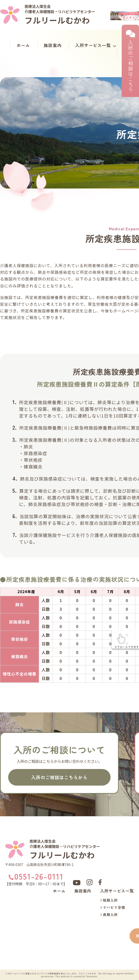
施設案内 (53, 45)
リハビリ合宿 (113, 908)
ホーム (23, 45)
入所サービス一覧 (96, 45)
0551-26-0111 (39, 876)
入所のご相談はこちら (130, 61)
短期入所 (109, 901)
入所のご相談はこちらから (59, 777)
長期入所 (109, 915)
